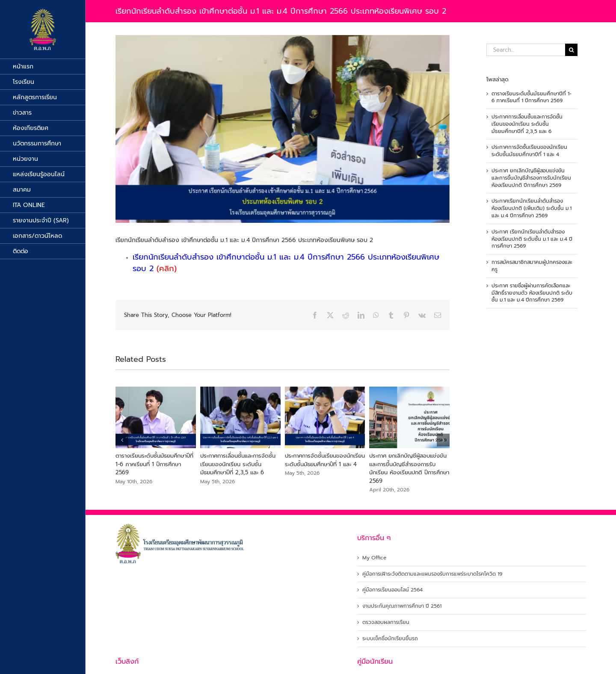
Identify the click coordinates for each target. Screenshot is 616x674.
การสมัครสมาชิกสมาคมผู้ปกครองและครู (532, 266)
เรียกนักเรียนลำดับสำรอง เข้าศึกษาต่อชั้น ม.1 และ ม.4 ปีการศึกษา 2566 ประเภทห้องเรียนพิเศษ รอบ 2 (286, 263)
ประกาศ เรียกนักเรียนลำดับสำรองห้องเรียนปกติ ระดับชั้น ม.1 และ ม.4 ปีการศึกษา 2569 (532, 239)
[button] (122, 440)
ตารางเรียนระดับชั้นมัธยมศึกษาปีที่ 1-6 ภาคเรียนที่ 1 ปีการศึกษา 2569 (154, 464)
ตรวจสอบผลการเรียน (386, 622)
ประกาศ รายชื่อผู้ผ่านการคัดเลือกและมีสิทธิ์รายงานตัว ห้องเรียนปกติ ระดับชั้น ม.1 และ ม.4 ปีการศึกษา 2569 (532, 293)
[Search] (571, 50)
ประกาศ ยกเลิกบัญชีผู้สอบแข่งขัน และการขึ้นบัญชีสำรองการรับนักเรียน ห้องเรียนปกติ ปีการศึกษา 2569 (409, 468)
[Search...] (526, 50)
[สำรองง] (283, 129)
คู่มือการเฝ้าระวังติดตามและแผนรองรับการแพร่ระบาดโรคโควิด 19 (432, 574)
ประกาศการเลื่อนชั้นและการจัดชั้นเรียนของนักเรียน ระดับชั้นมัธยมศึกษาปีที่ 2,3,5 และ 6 (238, 464)
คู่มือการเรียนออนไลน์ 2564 (392, 590)
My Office (374, 558)
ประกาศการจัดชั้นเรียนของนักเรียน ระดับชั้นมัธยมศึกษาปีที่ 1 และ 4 (325, 460)
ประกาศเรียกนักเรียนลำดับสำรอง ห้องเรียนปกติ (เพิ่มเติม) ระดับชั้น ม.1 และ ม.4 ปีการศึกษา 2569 (532, 208)
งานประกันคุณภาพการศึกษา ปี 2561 (402, 606)
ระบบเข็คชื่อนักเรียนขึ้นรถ (390, 639)
